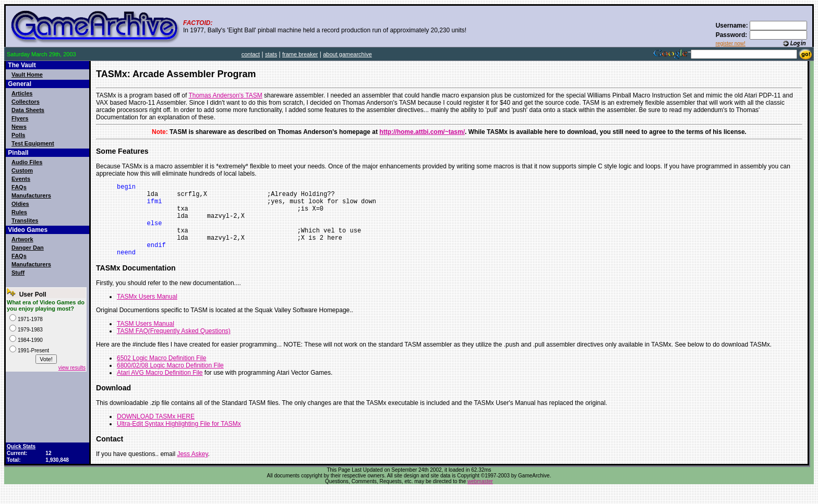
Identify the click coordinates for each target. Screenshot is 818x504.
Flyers (20, 118)
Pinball (18, 153)
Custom (22, 170)
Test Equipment (33, 143)
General (20, 84)
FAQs (19, 187)
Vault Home (27, 75)
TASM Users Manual (146, 339)
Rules (19, 212)
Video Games (28, 230)
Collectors (26, 102)
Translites (25, 220)
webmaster (480, 497)
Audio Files (27, 162)
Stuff (18, 273)
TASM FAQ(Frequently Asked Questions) (174, 347)
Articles (22, 93)
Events (21, 179)
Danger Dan (28, 248)
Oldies (20, 204)
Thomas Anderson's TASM (225, 95)
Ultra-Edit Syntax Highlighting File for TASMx (179, 439)
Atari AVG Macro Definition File (160, 388)
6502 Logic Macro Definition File (161, 374)
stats (271, 54)
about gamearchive (347, 54)
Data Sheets (28, 110)
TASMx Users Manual (147, 312)
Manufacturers (31, 195)
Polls (18, 135)
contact (251, 54)
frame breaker (300, 54)
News (19, 127)
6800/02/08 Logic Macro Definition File (170, 381)
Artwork (22, 239)
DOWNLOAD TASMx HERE (156, 432)
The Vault (22, 65)
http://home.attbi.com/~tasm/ (422, 132)
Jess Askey (192, 470)
